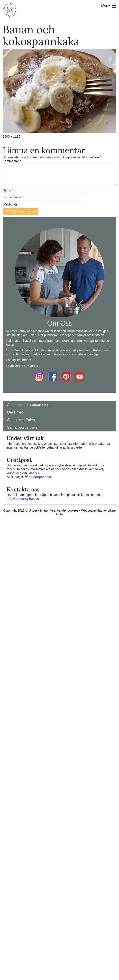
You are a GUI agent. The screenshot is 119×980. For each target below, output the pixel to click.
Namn (8, 190)
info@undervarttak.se (23, 499)
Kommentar (12, 161)
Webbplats (10, 204)
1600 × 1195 (11, 136)
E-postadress (13, 197)
